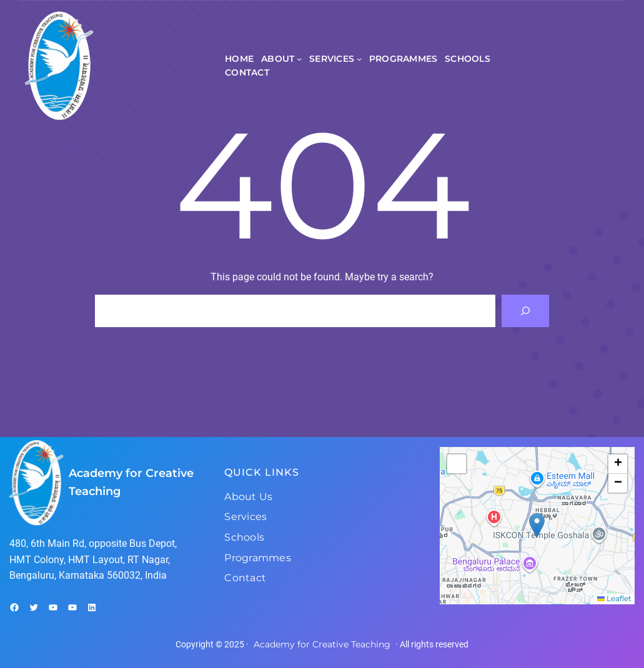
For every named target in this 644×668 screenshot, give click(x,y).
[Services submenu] (359, 59)
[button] (537, 525)
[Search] (525, 311)
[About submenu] (299, 59)
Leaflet (614, 598)
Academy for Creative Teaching (322, 644)
